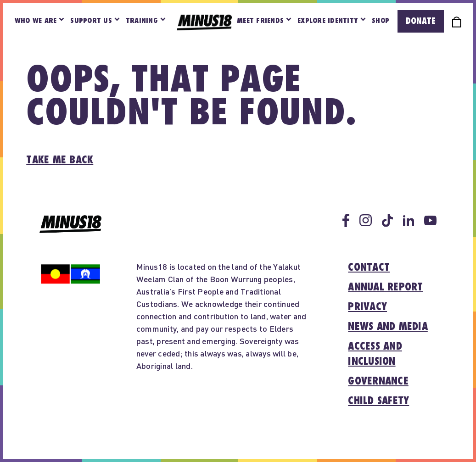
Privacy (367, 307)
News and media (388, 327)
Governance (378, 381)
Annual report (385, 287)
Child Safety (378, 401)
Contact (369, 267)
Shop (381, 21)
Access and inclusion (375, 354)
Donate (421, 21)
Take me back (60, 160)
